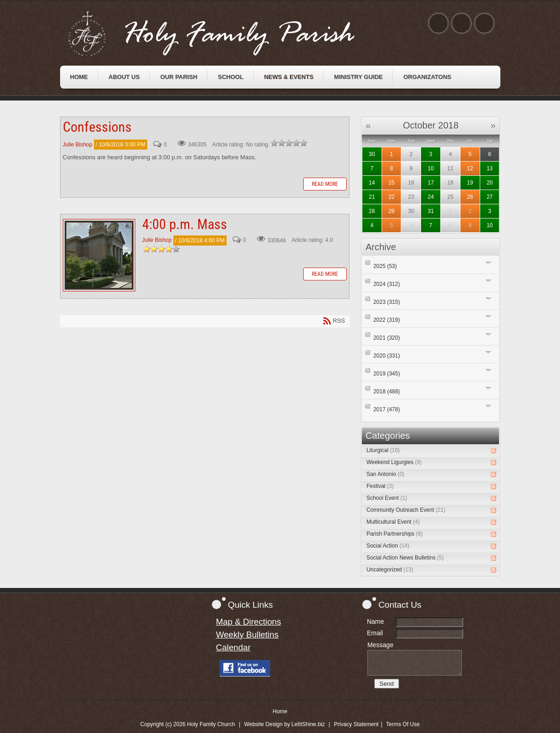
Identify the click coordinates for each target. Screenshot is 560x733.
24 (431, 197)
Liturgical (383, 450)
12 (470, 168)
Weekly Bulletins (247, 635)
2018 (387, 392)
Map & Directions (249, 622)
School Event (387, 498)
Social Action (388, 546)
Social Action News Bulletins (405, 558)
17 (431, 183)
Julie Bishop (78, 145)
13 (490, 168)
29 (391, 211)
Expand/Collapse (489, 263)
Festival (380, 486)
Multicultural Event (393, 522)
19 (470, 183)
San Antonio (385, 474)
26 (470, 197)
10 (431, 168)
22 (391, 197)
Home (280, 711)
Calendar (233, 647)
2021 (387, 338)
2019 (387, 374)
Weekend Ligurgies (394, 462)
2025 (385, 266)
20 (490, 183)
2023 (387, 302)
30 (372, 154)
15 (391, 183)
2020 (387, 356)
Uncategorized (390, 570)
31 (431, 211)
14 (372, 183)
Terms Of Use (403, 724)
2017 (387, 409)
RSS (493, 451)
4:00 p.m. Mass (99, 255)
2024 (387, 284)
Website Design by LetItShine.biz (284, 724)
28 (372, 211)
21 (372, 197)
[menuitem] (79, 77)
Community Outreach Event (406, 510)
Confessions (97, 127)
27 (490, 197)
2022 (387, 320)
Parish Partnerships (395, 534)
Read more (325, 184)
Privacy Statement (356, 724)
